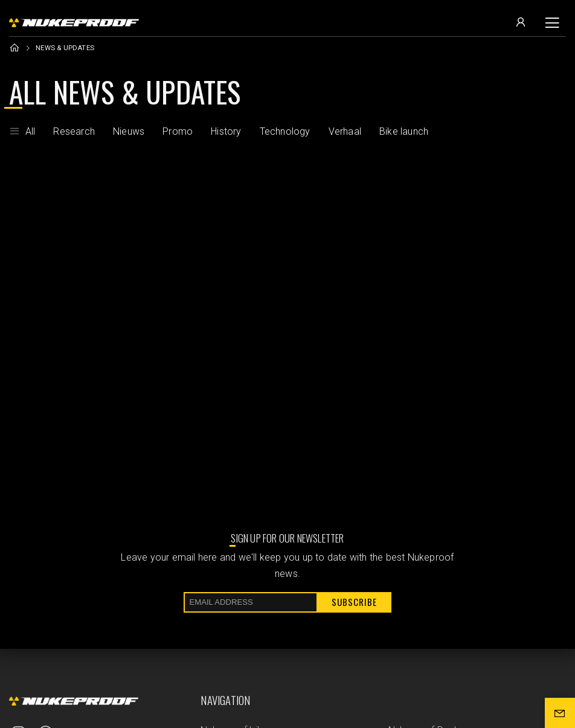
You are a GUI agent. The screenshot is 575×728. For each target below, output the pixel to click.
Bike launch (404, 131)
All (22, 131)
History (226, 131)
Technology (285, 131)
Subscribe (354, 602)
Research (74, 131)
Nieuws (129, 131)
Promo (178, 131)
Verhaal (345, 131)
